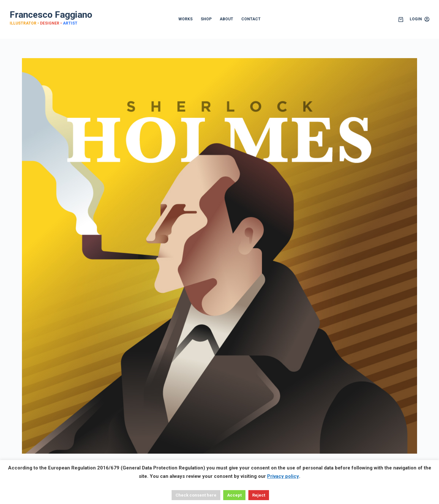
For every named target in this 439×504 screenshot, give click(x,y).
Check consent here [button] (196, 495)
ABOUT (226, 19)
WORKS (185, 19)
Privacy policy (283, 476)
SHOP (206, 19)
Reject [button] (259, 495)
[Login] (419, 19)
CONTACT (251, 19)
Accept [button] (234, 495)
